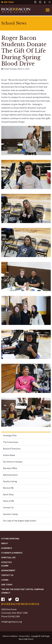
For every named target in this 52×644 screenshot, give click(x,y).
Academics (7, 548)
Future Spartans (10, 539)
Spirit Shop (8, 494)
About (5, 543)
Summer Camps (11, 514)
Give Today (7, 585)
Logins (5, 580)
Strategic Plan (10, 435)
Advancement (8, 570)
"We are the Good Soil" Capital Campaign (22, 589)
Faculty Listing (10, 481)
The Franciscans (11, 442)
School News (9, 455)
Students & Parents (12, 553)
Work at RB (8, 488)
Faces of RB (8, 501)
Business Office (10, 468)
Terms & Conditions (10, 636)
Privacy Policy (24, 636)
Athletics (7, 562)
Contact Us (8, 507)
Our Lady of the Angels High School (20, 521)
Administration (10, 475)
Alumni (5, 566)
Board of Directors (12, 449)
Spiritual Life (8, 557)
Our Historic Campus (13, 462)
